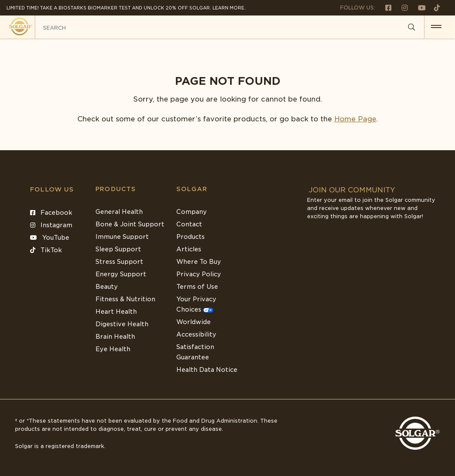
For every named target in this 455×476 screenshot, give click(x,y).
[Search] (412, 28)
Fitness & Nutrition (125, 299)
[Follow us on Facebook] (385, 8)
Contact (189, 224)
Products (116, 189)
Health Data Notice (207, 370)
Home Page (355, 119)
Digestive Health (122, 324)
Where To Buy (199, 262)
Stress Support (119, 262)
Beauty (107, 287)
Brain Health (115, 337)
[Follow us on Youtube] (418, 8)
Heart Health (116, 312)
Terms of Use (197, 287)
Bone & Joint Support (130, 224)
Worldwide (194, 322)
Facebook (51, 213)
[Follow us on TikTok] (434, 8)
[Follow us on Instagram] (401, 8)
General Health (119, 212)
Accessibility (196, 334)
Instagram (51, 225)
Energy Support (121, 274)
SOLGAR (192, 189)
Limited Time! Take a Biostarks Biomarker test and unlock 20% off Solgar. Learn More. (126, 8)
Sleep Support (118, 249)
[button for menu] (437, 27)
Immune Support (122, 237)
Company (192, 212)
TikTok (46, 250)
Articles (189, 249)
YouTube (50, 238)
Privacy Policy (199, 274)
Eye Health (113, 349)
